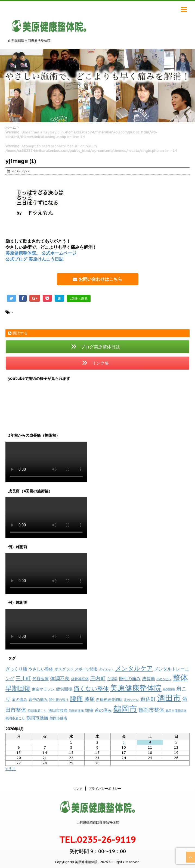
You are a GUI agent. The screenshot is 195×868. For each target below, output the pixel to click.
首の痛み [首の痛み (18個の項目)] (103, 710)
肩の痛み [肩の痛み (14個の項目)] (20, 699)
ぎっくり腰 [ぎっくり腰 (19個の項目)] (16, 669)
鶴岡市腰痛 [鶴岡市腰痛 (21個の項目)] (37, 718)
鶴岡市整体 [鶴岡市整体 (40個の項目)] (151, 710)
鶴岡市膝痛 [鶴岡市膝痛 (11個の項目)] (58, 718)
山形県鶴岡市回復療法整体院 (98, 822)
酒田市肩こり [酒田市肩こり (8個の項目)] (37, 711)
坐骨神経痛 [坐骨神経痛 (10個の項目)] (80, 679)
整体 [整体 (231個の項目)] (180, 677)
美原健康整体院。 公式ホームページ (41, 253)
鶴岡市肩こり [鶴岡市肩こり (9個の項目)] (15, 718)
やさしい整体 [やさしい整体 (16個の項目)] (41, 669)
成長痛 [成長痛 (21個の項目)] (148, 678)
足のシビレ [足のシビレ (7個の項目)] (131, 700)
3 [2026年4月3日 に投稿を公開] (124, 742)
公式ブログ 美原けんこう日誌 (34, 259)
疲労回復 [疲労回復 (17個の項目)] (64, 689)
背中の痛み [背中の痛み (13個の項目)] (38, 700)
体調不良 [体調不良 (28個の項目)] (60, 678)
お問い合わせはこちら (97, 279)
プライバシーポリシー (105, 789)
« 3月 (11, 769)
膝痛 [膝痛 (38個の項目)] (89, 699)
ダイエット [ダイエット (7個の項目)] (106, 669)
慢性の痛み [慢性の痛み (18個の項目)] (130, 679)
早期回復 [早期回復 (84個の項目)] (18, 688)
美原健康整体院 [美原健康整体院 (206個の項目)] (136, 688)
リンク (78, 789)
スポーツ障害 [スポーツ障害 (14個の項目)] (86, 669)
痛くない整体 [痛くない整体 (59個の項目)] (91, 688)
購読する (18, 333)
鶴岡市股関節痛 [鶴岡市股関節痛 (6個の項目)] (176, 711)
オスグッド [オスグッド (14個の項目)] (64, 669)
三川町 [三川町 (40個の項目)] (23, 678)
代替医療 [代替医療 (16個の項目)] (41, 679)
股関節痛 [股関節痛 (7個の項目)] (169, 689)
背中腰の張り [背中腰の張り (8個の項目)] (59, 700)
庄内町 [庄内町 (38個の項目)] (98, 678)
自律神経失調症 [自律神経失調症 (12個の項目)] (109, 700)
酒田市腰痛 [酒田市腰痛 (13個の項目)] (58, 710)
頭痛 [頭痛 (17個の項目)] (89, 710)
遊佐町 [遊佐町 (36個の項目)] (148, 699)
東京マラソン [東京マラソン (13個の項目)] (43, 689)
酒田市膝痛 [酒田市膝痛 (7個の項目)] (76, 711)
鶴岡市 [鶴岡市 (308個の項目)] (125, 709)
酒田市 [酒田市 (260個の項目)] (169, 698)
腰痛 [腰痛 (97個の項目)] (76, 699)
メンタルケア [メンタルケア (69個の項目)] (134, 668)
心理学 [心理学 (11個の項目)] (112, 679)
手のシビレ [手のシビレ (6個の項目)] (164, 679)
